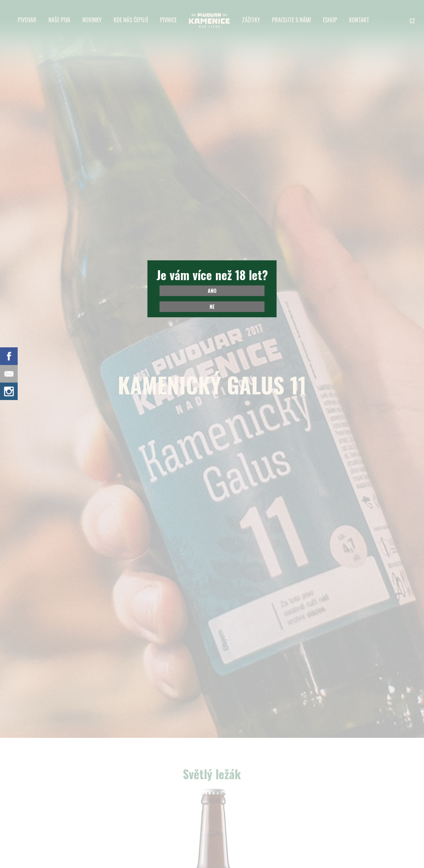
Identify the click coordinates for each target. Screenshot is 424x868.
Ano (212, 291)
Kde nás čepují (131, 20)
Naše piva (59, 20)
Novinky (92, 20)
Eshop (330, 20)
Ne (212, 306)
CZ (412, 21)
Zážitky (251, 20)
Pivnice (168, 20)
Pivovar (27, 20)
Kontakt (359, 20)
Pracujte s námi (291, 20)
